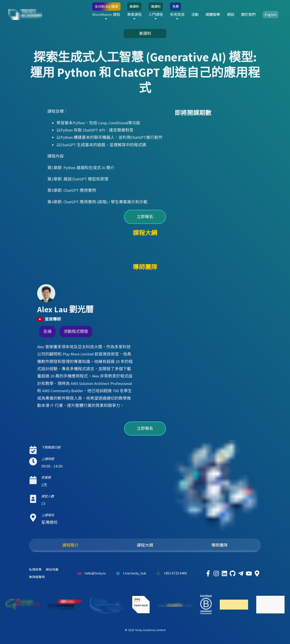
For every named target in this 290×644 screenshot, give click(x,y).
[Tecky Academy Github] (232, 574)
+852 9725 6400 (171, 574)
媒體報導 (213, 14)
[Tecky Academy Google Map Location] (257, 574)
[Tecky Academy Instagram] (216, 574)
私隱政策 (35, 570)
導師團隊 (220, 545)
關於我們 (248, 14)
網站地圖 (52, 570)
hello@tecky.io (91, 574)
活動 (195, 14)
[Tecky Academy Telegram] (241, 574)
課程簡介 (70, 545)
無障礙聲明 (37, 577)
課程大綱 (145, 545)
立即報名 (145, 217)
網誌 (231, 14)
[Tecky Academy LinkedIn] (224, 574)
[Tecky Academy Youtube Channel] (249, 574)
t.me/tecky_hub (130, 574)
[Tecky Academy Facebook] (208, 574)
